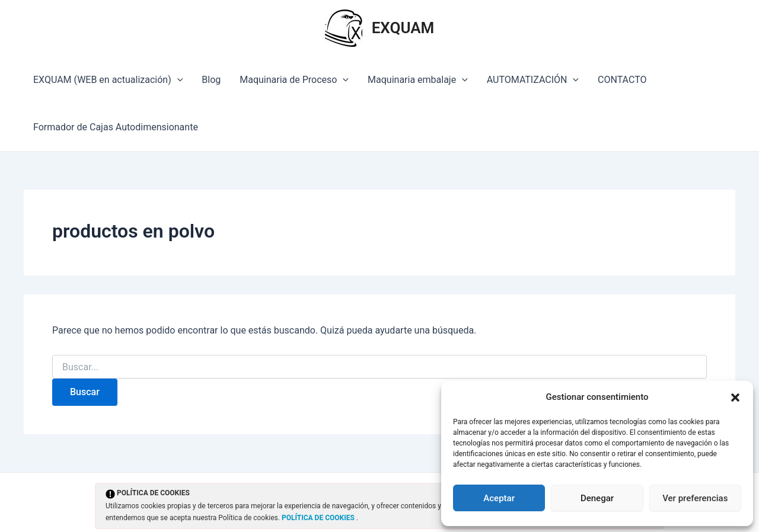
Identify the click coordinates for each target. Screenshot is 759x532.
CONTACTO (622, 80)
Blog (211, 80)
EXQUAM (403, 28)
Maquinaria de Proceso (294, 80)
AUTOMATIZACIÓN (533, 80)
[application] (177, 80)
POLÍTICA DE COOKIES (319, 518)
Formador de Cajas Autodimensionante (116, 127)
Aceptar (499, 498)
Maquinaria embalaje (418, 80)
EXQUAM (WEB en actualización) (108, 80)
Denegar (597, 498)
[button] (735, 398)
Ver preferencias (695, 498)
